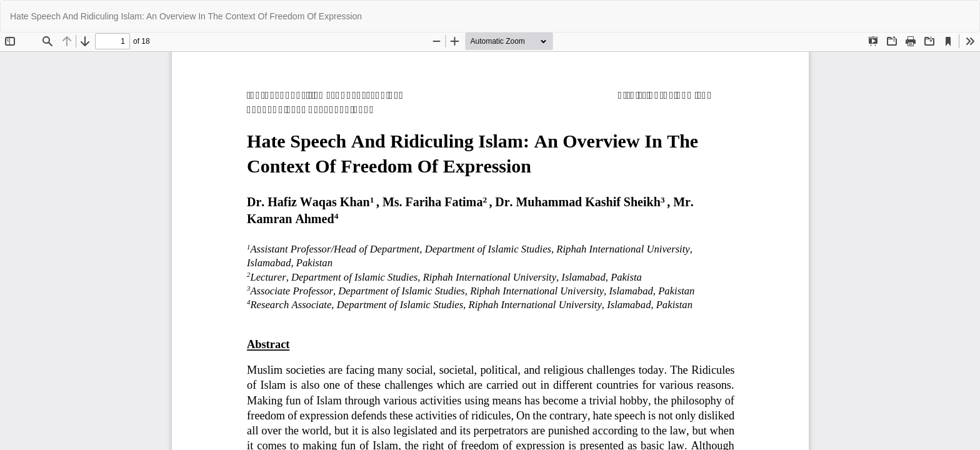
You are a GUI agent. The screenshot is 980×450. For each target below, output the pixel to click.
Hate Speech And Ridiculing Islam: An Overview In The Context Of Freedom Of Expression (186, 16)
